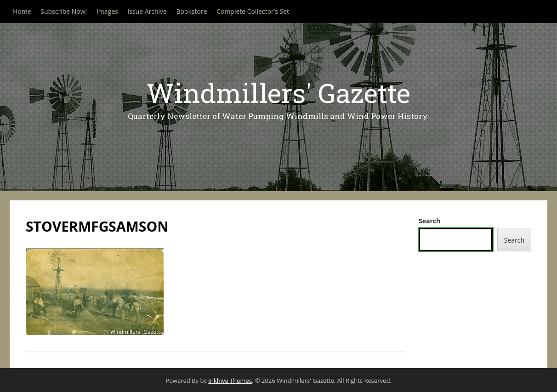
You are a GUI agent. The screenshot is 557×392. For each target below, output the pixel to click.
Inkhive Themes (230, 381)
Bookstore (192, 11)
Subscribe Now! (64, 11)
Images (107, 11)
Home (22, 11)
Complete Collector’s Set (253, 11)
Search (429, 221)
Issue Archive (147, 11)
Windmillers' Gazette (278, 93)
